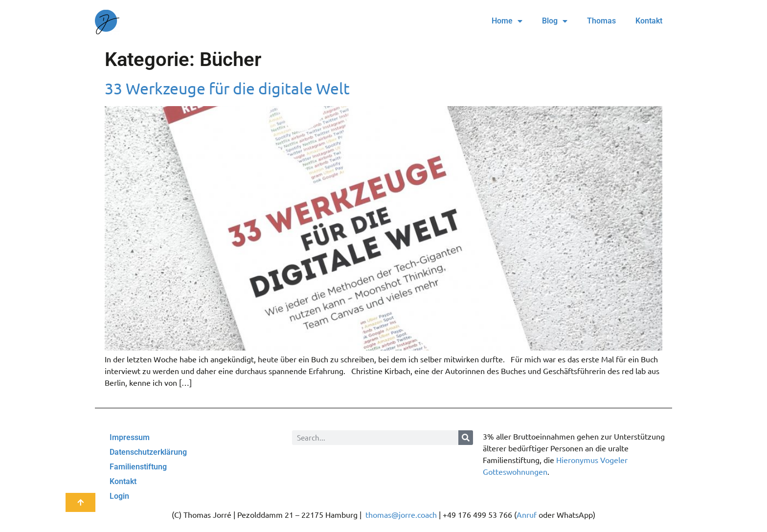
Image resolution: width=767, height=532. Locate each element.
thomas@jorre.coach (401, 514)
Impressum (130, 437)
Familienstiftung (138, 467)
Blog (555, 21)
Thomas (601, 21)
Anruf (527, 514)
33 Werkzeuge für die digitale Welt (227, 88)
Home (507, 21)
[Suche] (466, 438)
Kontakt (649, 21)
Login (119, 496)
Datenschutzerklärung (148, 452)
